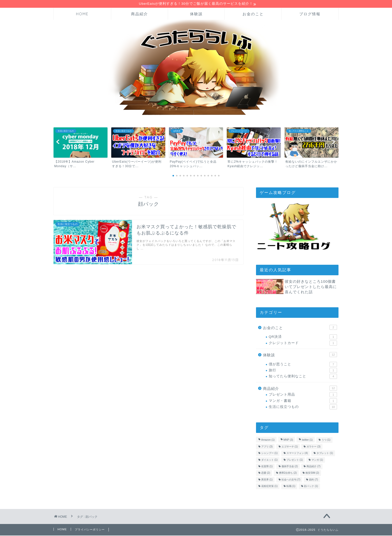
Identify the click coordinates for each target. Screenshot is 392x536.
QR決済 (303, 337)
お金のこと (253, 14)
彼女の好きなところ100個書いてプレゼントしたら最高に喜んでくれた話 (311, 287)
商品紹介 (139, 14)
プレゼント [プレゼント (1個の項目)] (295, 460)
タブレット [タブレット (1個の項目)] (325, 454)
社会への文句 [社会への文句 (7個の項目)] (291, 480)
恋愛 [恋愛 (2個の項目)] (266, 474)
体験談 (196, 14)
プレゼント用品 (303, 395)
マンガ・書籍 (303, 401)
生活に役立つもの (303, 407)
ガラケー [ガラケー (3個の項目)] (313, 447)
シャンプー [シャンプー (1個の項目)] (269, 454)
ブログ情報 (310, 14)
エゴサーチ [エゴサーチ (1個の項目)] (290, 447)
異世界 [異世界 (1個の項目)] (267, 480)
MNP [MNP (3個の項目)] (288, 441)
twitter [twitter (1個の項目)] (307, 441)
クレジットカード (303, 344)
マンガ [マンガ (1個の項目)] (317, 460)
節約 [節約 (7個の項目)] (313, 480)
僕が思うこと (303, 365)
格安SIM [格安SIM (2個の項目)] (312, 474)
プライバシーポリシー (90, 530)
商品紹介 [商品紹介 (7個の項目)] (313, 467)
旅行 (303, 371)
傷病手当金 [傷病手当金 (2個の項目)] (290, 467)
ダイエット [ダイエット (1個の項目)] (269, 460)
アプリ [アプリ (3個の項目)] (267, 447)
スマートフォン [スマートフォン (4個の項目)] (297, 454)
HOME (82, 14)
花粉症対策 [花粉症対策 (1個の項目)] (269, 487)
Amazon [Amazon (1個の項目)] (268, 441)
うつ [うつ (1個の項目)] (326, 441)
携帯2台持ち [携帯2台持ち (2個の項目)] (288, 474)
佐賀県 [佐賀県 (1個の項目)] (267, 467)
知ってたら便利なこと (303, 377)
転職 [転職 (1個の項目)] (291, 487)
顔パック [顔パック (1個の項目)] (311, 487)
